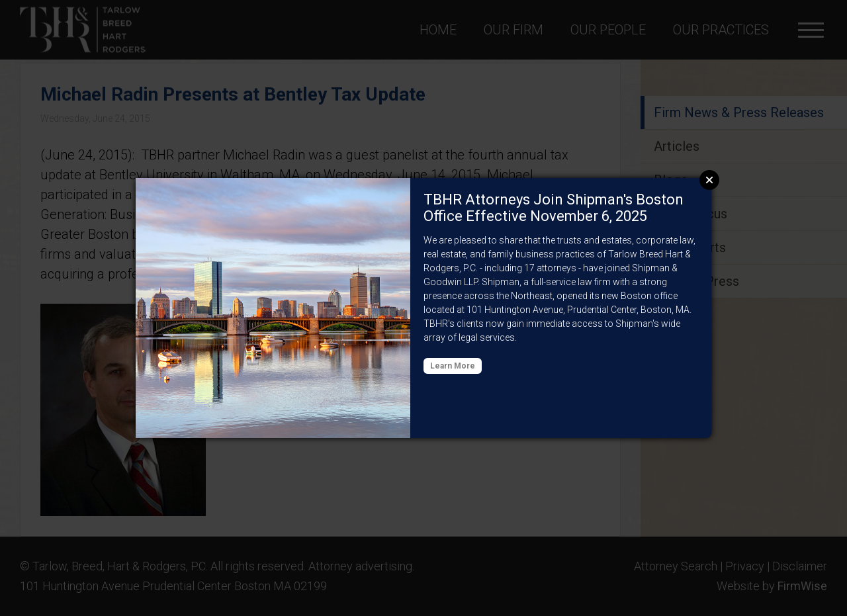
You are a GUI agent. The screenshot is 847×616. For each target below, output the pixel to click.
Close (709, 180)
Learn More (453, 366)
